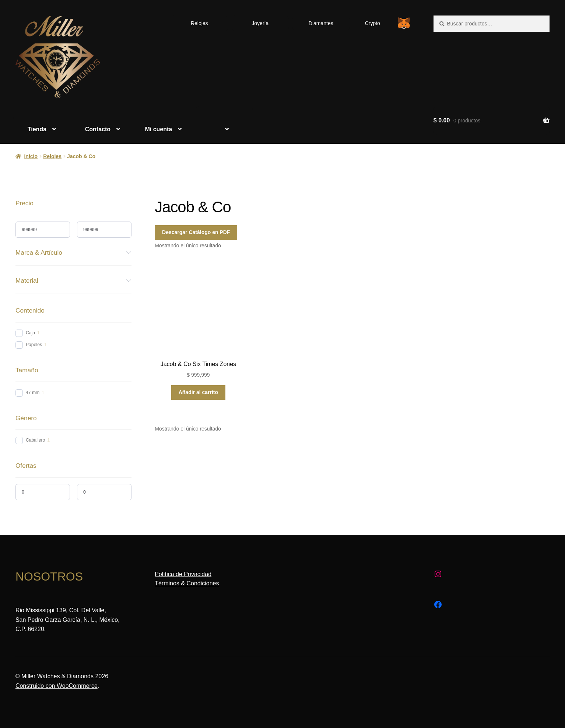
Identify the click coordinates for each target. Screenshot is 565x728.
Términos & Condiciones (187, 583)
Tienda (37, 129)
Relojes (199, 23)
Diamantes (321, 23)
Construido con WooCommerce (57, 686)
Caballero (35, 440)
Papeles (34, 345)
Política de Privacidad (183, 574)
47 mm (33, 393)
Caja (30, 333)
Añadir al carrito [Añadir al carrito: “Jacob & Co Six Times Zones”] (198, 392)
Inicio (31, 156)
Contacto (98, 129)
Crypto (373, 23)
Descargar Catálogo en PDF (196, 232)
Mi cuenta (158, 129)
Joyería (260, 23)
